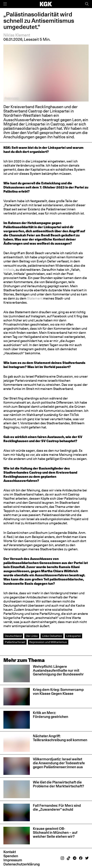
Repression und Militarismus (48, 642)
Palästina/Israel (15, 642)
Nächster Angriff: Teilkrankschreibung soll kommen (60, 738)
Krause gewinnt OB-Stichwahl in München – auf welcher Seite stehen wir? (55, 832)
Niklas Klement (17, 35)
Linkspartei (73, 636)
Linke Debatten (52, 636)
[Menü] (5, 4)
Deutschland (13, 636)
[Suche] (87, 4)
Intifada (9, 270)
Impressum (13, 860)
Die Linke (32, 636)
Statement (35, 298)
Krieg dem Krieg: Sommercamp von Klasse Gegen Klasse (58, 692)
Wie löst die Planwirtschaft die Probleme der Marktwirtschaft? (58, 784)
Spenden (11, 856)
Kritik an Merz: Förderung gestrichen (51, 715)
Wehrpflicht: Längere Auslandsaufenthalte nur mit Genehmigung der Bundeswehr (58, 670)
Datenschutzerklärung (22, 864)
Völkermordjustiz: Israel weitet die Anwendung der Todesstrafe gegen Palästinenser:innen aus (59, 763)
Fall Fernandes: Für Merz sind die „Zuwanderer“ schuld (57, 807)
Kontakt (10, 852)
